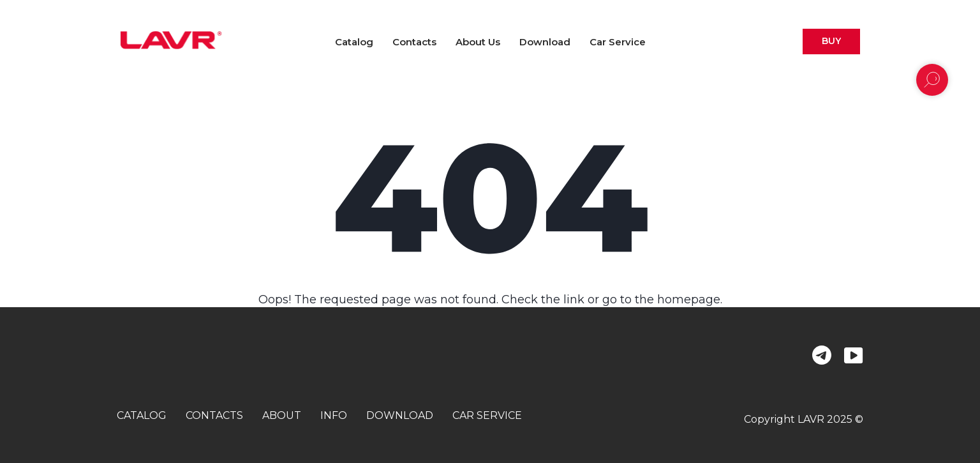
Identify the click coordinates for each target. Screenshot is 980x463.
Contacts (414, 42)
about (282, 415)
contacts (214, 415)
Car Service (618, 42)
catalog (142, 415)
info (334, 415)
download (400, 415)
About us (478, 42)
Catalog (354, 42)
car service (487, 415)
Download (545, 42)
